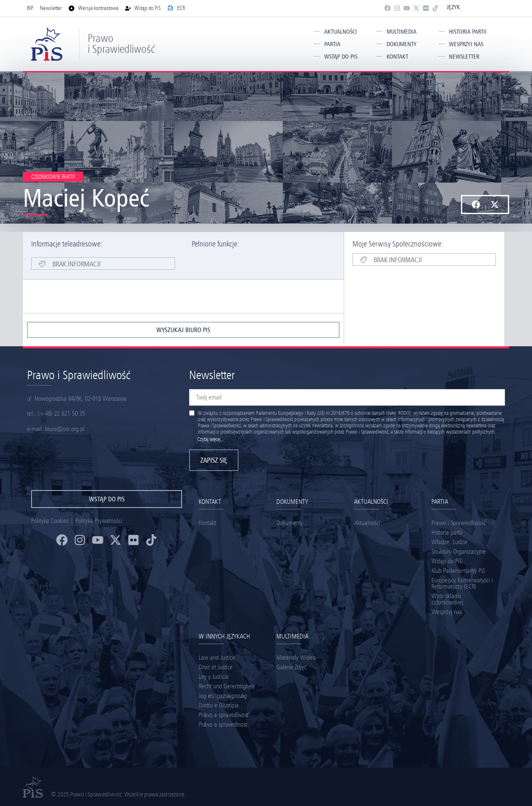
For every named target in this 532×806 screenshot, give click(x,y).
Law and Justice (217, 657)
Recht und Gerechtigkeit (227, 686)
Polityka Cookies (50, 521)
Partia (332, 44)
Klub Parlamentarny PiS (458, 571)
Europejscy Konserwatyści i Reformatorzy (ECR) (462, 583)
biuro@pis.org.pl (65, 429)
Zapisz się (214, 460)
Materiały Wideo (296, 657)
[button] (476, 205)
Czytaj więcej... (211, 439)
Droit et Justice (216, 667)
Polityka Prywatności (99, 521)
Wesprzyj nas (466, 44)
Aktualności (341, 32)
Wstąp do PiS (341, 57)
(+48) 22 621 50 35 (62, 413)
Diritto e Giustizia (219, 705)
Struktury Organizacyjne (459, 551)
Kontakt (397, 57)
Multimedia (401, 32)
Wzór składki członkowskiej (447, 599)
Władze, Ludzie (449, 542)
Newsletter (464, 57)
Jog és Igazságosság (223, 696)
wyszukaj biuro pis (183, 330)
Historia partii (468, 32)
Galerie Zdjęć (292, 667)
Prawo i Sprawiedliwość (121, 43)
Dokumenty (401, 44)
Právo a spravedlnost (223, 724)
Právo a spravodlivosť (224, 715)
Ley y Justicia (214, 677)
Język (453, 7)
